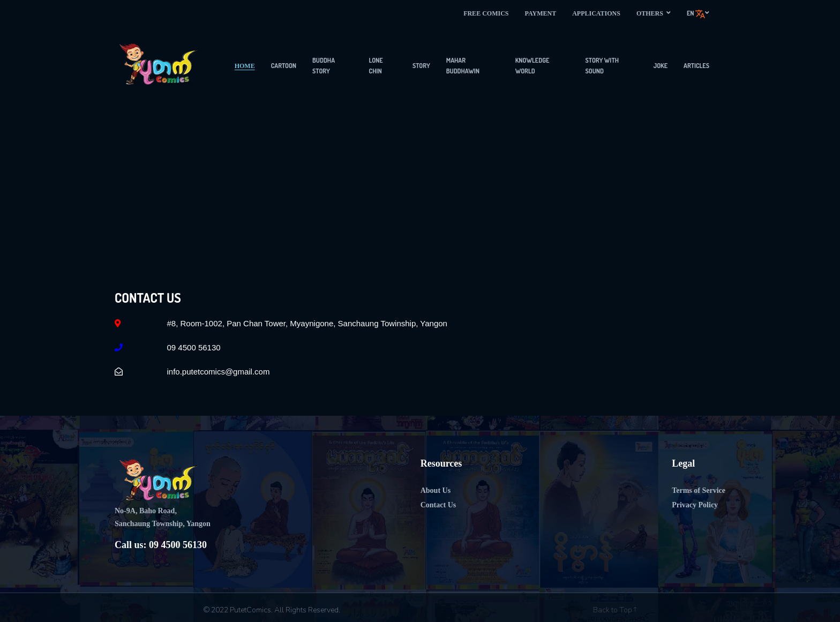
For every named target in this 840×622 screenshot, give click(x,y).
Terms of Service (699, 490)
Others (654, 13)
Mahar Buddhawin (463, 66)
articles (696, 66)
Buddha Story (324, 66)
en (698, 14)
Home (245, 66)
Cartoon (284, 66)
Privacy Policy (695, 505)
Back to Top (615, 610)
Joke (661, 66)
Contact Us (438, 505)
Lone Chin (376, 66)
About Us (436, 490)
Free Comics (486, 13)
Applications (596, 13)
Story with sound (602, 66)
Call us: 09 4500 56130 (161, 545)
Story (421, 66)
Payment (540, 13)
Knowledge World (532, 66)
